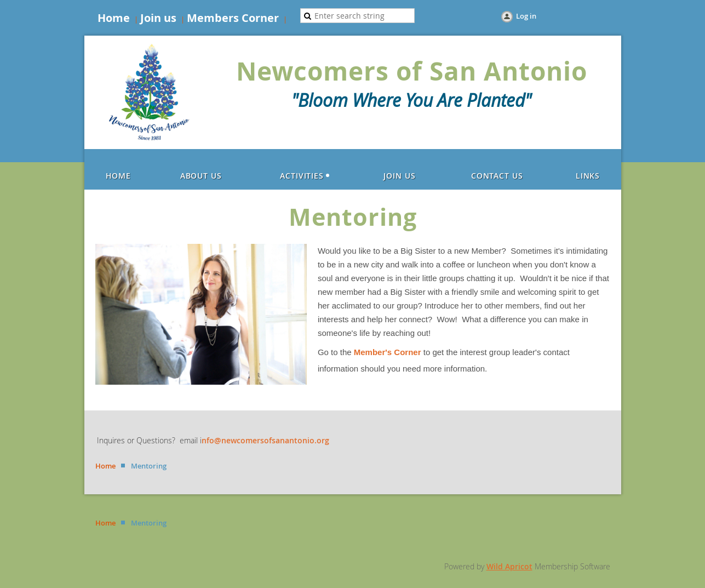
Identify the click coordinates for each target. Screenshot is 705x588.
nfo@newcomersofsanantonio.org (265, 440)
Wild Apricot (509, 566)
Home (114, 18)
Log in (526, 16)
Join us (158, 18)
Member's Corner (388, 352)
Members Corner (233, 18)
